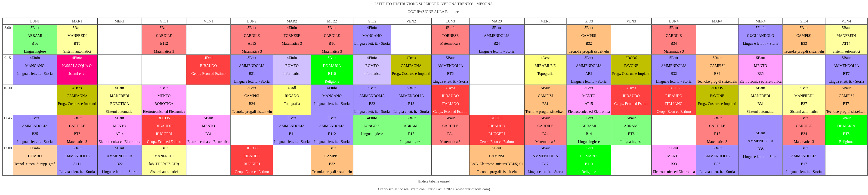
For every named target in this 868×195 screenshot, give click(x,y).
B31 (252, 74)
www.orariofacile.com (472, 189)
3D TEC (674, 88)
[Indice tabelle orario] (434, 181)
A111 (77, 164)
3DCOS (631, 58)
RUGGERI (164, 134)
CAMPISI (589, 36)
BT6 (35, 43)
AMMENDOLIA (497, 36)
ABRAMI (35, 36)
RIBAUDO (209, 66)
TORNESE (292, 36)
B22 (120, 164)
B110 (332, 74)
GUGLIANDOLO (761, 36)
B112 (164, 43)
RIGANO (292, 96)
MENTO (761, 66)
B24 (497, 43)
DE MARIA (332, 66)
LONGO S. (372, 126)
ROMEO (292, 66)
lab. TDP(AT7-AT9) (164, 164)
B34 (674, 43)
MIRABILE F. (545, 66)
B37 (804, 104)
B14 (589, 134)
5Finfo (761, 28)
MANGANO (372, 36)
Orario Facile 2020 (440, 189)
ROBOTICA (120, 104)
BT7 (846, 74)
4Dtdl (208, 58)
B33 (804, 43)
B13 (411, 104)
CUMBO (35, 156)
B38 (761, 149)
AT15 (252, 43)
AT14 (846, 43)
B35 (761, 74)
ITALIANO (450, 104)
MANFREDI (77, 36)
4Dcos (411, 58)
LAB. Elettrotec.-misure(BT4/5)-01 (497, 164)
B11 (292, 134)
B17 (411, 134)
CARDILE (164, 36)
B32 (589, 43)
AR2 (589, 74)
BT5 (77, 43)
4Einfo (292, 28)
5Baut (35, 28)
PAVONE (631, 66)
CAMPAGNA (411, 66)
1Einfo (35, 148)
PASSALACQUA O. (77, 66)
